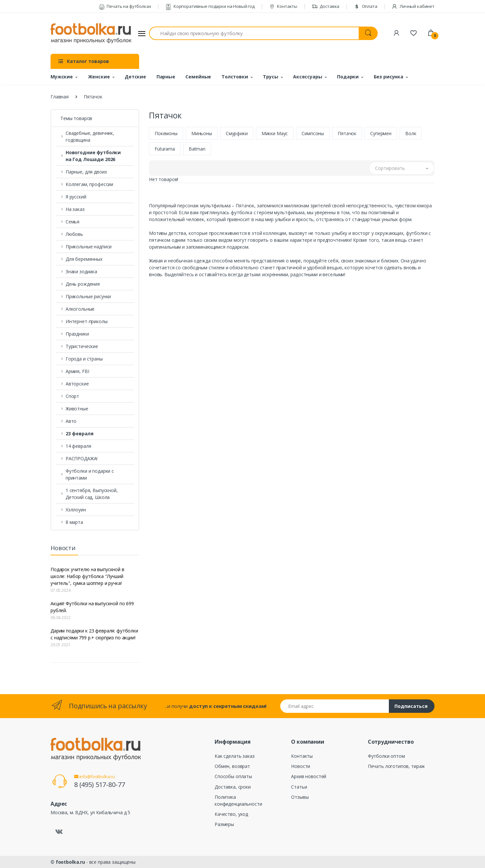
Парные (166, 77)
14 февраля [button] (78, 446)
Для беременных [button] (84, 259)
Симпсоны (313, 133)
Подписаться (411, 706)
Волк (411, 133)
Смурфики (237, 133)
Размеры (224, 824)
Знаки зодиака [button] (81, 271)
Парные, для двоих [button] (86, 172)
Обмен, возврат (232, 766)
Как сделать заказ (235, 756)
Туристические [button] (82, 346)
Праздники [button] (77, 334)
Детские (135, 77)
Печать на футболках (125, 6)
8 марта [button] (74, 522)
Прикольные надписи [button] (89, 247)
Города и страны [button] (84, 359)
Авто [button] (71, 421)
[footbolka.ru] (91, 33)
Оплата (366, 6)
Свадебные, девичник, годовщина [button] (90, 136)
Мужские (62, 77)
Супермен (381, 133)
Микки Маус (275, 133)
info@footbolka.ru (95, 776)
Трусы (270, 77)
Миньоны (202, 133)
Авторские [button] (77, 384)
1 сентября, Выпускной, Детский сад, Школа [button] (92, 494)
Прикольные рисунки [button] (88, 296)
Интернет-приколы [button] (87, 321)
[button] (95, 156)
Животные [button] (77, 409)
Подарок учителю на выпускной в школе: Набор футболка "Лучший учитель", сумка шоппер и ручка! (87, 576)
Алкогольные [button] (80, 309)
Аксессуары (308, 77)
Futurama (165, 149)
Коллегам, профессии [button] (89, 184)
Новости (301, 766)
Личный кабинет (413, 6)
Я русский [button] (76, 197)
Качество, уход (231, 814)
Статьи (299, 787)
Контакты (283, 6)
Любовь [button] (74, 234)
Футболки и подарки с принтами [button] (90, 474)
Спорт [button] (72, 396)
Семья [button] (73, 222)
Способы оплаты (233, 776)
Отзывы (300, 797)
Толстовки (235, 77)
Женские (99, 77)
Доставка (326, 6)
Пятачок (347, 133)
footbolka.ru (70, 862)
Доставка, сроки (233, 787)
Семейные (198, 77)
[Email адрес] (335, 706)
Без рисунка (389, 77)
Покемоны (166, 133)
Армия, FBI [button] (77, 371)
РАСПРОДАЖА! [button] (82, 458)
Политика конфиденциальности (238, 800)
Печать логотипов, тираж (397, 766)
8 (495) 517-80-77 (100, 785)
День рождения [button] (83, 284)
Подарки (348, 77)
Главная (60, 97)
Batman (197, 149)
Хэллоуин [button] (76, 510)
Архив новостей (309, 776)
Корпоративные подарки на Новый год (210, 6)
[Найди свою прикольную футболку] (254, 33)
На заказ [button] (75, 209)
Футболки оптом (386, 756)
